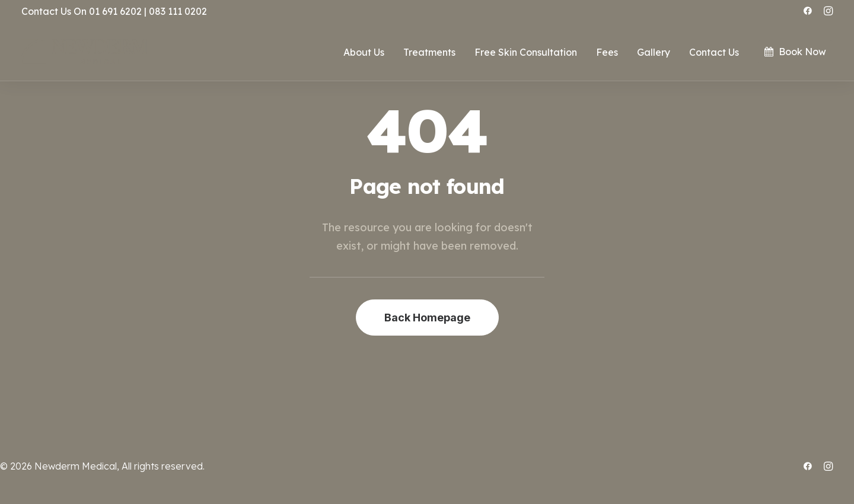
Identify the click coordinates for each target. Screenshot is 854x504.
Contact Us (714, 52)
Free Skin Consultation (526, 52)
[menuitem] (808, 11)
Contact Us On (54, 11)
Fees (607, 52)
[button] (808, 11)
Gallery (654, 52)
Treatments (429, 52)
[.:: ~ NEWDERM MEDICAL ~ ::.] (84, 52)
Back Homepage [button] (427, 318)
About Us (364, 52)
